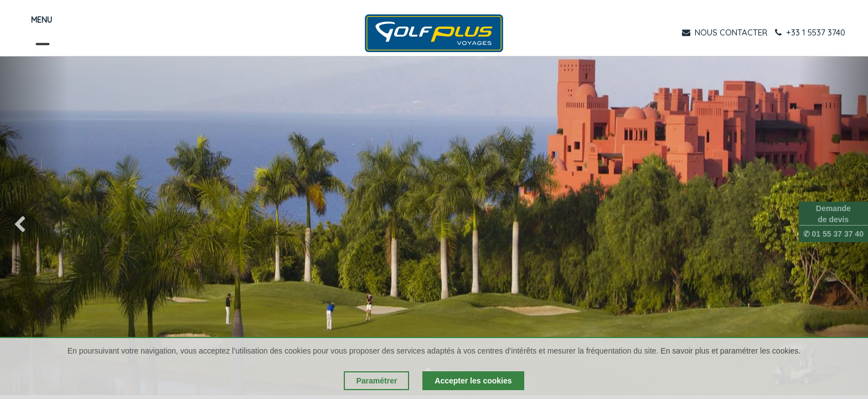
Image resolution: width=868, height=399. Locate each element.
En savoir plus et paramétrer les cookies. (730, 351)
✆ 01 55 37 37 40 (833, 234)
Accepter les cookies (473, 381)
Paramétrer (376, 381)
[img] (35, 226)
